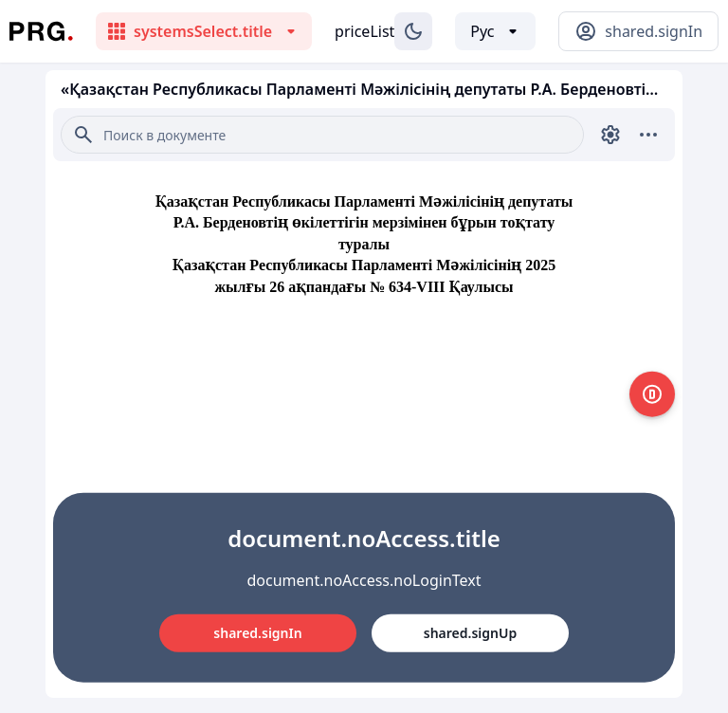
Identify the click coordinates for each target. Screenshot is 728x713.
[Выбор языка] (495, 31)
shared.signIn (257, 633)
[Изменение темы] (413, 31)
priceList (364, 31)
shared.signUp (470, 633)
